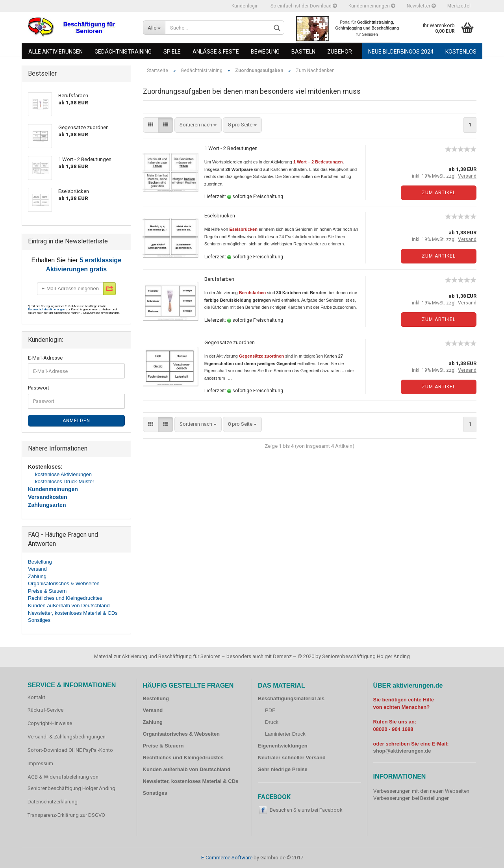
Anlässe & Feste (216, 52)
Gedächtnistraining (123, 52)
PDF (270, 710)
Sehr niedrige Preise (283, 769)
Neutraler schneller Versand (292, 758)
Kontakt (36, 697)
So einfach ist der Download (304, 6)
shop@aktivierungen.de (402, 751)
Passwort (39, 388)
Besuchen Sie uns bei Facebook (306, 810)
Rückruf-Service (45, 710)
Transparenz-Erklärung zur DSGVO (66, 815)
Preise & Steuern (47, 591)
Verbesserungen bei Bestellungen (411, 798)
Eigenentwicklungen (283, 746)
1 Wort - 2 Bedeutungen (231, 148)
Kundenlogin (245, 6)
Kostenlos (461, 52)
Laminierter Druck (285, 734)
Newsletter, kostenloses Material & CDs (73, 613)
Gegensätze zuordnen (230, 342)
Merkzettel (459, 6)
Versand (37, 569)
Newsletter (421, 6)
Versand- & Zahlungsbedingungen (67, 737)
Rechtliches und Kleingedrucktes (65, 598)
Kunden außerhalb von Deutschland (69, 606)
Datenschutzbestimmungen (47, 309)
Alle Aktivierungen (56, 52)
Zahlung (37, 576)
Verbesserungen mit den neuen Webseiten (421, 791)
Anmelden (76, 421)
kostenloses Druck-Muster (65, 481)
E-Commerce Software (227, 858)
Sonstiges (39, 620)
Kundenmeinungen (372, 6)
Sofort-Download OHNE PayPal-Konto (70, 750)
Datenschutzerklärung (53, 802)
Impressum (40, 763)
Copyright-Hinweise (50, 723)
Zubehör (340, 52)
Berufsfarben (219, 279)
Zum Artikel (439, 193)
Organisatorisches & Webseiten (64, 583)
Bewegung (265, 52)
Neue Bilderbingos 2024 (401, 52)
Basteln (303, 52)
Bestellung (40, 562)
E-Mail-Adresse (45, 358)
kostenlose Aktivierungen (63, 474)
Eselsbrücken (220, 216)
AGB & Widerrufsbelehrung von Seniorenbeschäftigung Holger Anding (71, 783)
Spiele (172, 52)
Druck (272, 722)
